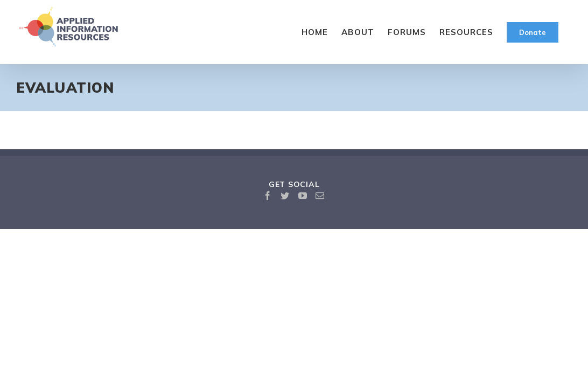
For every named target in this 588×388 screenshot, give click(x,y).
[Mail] (320, 196)
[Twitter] (285, 196)
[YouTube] (303, 196)
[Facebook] (268, 196)
